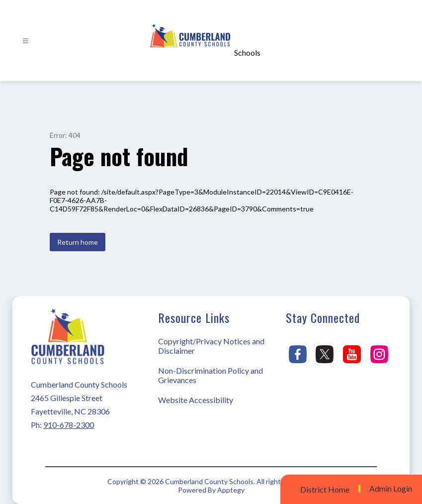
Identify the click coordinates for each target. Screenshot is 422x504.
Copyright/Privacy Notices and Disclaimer (211, 346)
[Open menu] (26, 41)
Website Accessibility (196, 400)
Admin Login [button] (391, 489)
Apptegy (231, 490)
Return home (78, 242)
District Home (325, 489)
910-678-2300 (69, 425)
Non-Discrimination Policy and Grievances (211, 375)
